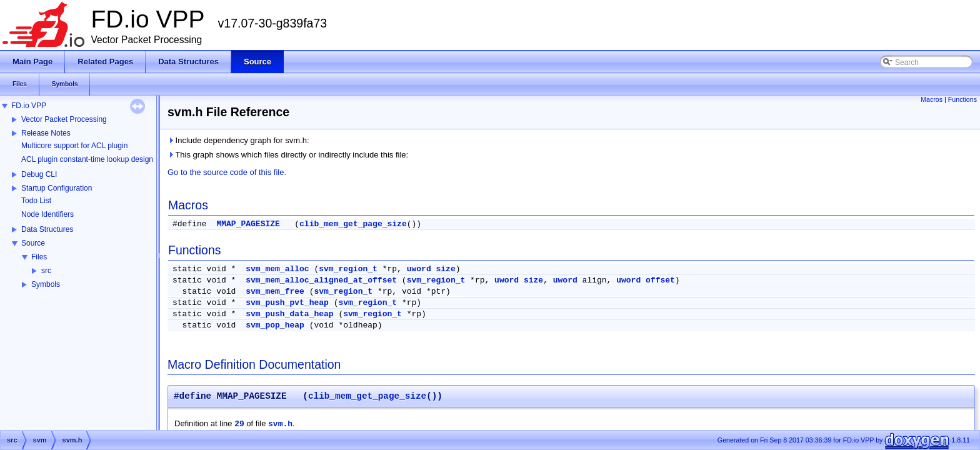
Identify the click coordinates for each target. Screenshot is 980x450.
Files (39, 257)
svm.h (280, 424)
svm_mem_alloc (277, 269)
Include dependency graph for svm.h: (238, 140)
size (446, 269)
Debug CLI (39, 174)
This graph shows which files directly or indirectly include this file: (288, 155)
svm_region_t (348, 269)
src (46, 271)
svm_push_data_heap (289, 314)
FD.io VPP (29, 106)
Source (33, 243)
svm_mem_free (275, 292)
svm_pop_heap (275, 325)
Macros (932, 99)
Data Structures (47, 229)
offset (660, 280)
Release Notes (46, 133)
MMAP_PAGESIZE (248, 224)
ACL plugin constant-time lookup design (87, 159)
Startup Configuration (57, 188)
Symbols (46, 284)
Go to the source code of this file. (227, 172)
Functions (962, 99)
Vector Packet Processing (64, 119)
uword (419, 269)
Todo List (36, 201)
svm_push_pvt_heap (287, 303)
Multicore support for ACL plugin (74, 146)
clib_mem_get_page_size (353, 224)
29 (239, 424)
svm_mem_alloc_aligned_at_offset (321, 280)
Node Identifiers (47, 214)
